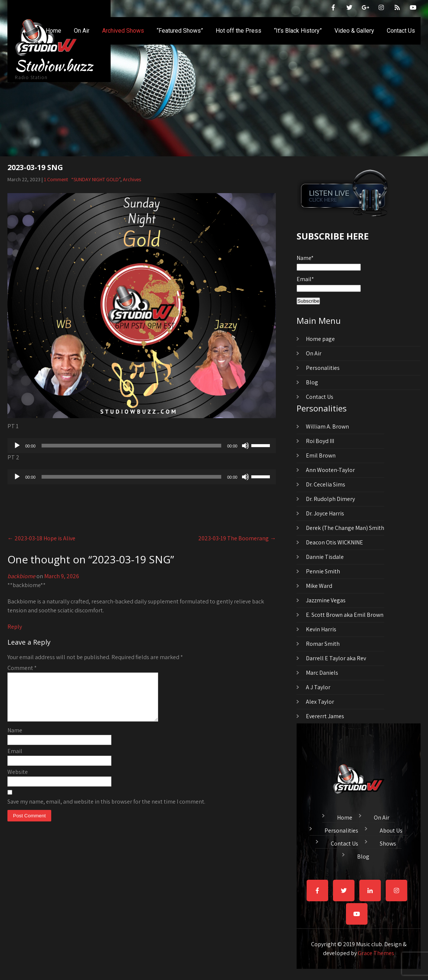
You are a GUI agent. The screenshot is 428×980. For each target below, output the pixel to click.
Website (18, 781)
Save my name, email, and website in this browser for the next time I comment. (106, 810)
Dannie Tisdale (325, 557)
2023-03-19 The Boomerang (237, 538)
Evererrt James (325, 716)
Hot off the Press (238, 31)
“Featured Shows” (180, 31)
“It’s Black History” (298, 31)
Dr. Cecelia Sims (326, 484)
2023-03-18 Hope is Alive (41, 538)
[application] (142, 446)
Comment (22, 668)
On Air (82, 31)
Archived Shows (123, 31)
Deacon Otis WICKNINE (334, 542)
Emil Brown (321, 455)
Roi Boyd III (320, 441)
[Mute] (245, 446)
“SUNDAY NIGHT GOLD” (96, 179)
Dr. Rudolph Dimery (330, 499)
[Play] (17, 446)
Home (53, 31)
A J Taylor (318, 687)
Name (15, 739)
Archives (132, 179)
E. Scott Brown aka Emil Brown (345, 615)
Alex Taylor (320, 702)
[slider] (131, 446)
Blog (312, 382)
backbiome (21, 576)
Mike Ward (319, 586)
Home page (320, 339)
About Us (391, 830)
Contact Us (401, 31)
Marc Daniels (322, 673)
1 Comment (56, 179)
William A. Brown (327, 426)
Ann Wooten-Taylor (330, 470)
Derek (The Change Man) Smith (345, 528)
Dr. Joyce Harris (325, 513)
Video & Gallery (354, 31)
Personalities (323, 368)
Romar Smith (323, 644)
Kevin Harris (321, 629)
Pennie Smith (323, 571)
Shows (388, 843)
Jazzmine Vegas (326, 600)
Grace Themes (376, 953)
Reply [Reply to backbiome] (15, 627)
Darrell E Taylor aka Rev (336, 658)
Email (15, 760)
